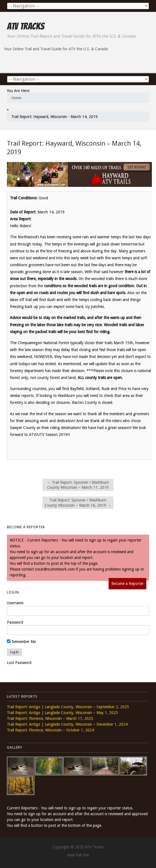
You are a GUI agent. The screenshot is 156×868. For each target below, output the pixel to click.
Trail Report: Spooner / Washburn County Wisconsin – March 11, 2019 (78, 485)
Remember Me (21, 642)
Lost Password (19, 663)
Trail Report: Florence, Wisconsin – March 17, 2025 (50, 718)
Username (15, 603)
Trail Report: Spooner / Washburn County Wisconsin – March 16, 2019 (78, 503)
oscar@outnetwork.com (55, 569)
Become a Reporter (127, 584)
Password (15, 622)
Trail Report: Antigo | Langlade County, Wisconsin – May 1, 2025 (62, 713)
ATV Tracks (25, 26)
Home (16, 98)
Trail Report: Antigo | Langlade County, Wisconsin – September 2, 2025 (68, 707)
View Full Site (78, 855)
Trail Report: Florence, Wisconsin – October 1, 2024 (50, 730)
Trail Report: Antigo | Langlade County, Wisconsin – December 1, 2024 (67, 724)
